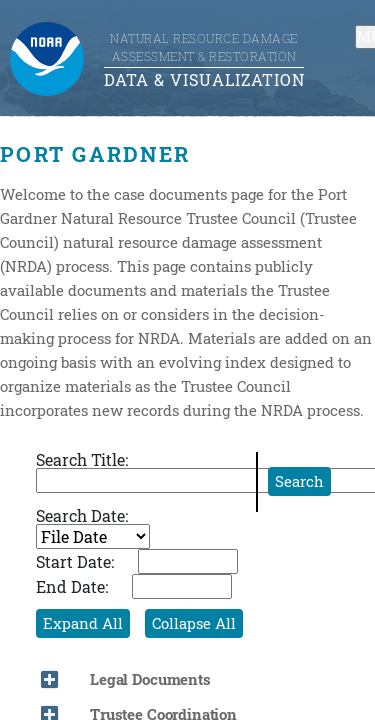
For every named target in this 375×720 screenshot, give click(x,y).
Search (299, 481)
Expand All (83, 623)
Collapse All (194, 623)
